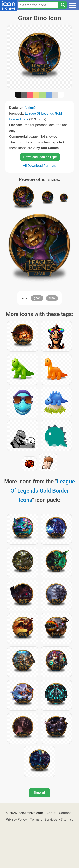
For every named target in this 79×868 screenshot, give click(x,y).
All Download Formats (40, 166)
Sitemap (67, 819)
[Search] (63, 5)
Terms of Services (44, 819)
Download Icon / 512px (40, 157)
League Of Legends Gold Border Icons (43, 491)
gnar (37, 298)
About (51, 813)
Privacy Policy (16, 819)
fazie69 (30, 108)
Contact (65, 813)
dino (52, 298)
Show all (39, 793)
